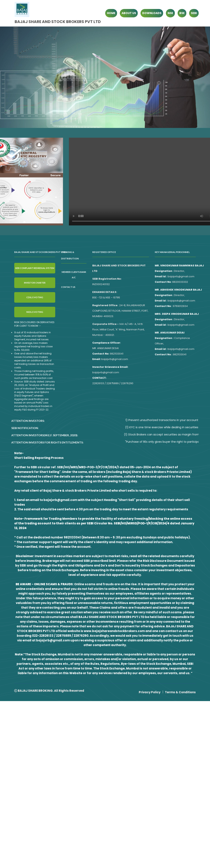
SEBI (194, 13)
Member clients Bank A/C (74, 275)
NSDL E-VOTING (35, 312)
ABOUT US (129, 13)
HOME (111, 13)
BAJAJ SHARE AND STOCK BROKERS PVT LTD (58, 22)
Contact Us (68, 287)
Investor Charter (35, 283)
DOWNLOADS (152, 13)
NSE (170, 13)
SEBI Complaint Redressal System (35, 268)
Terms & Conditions (180, 692)
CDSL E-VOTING (35, 297)
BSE (182, 13)
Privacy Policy (150, 692)
